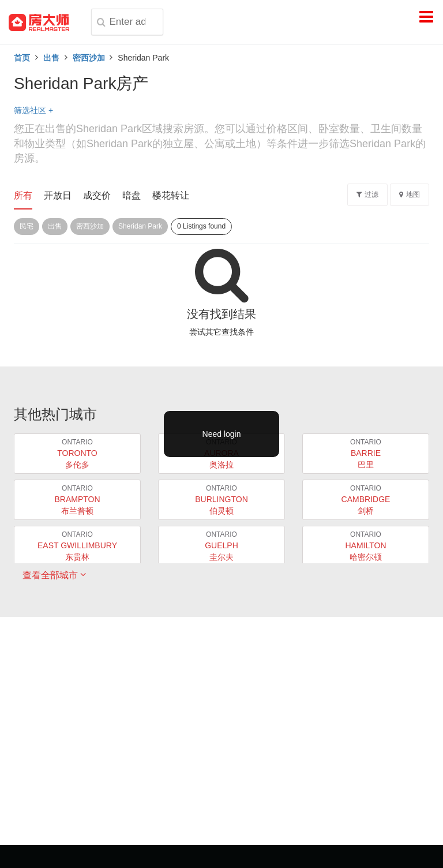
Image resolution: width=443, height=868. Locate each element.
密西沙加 (89, 58)
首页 (22, 58)
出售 (51, 58)
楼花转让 (171, 195)
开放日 (58, 195)
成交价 (97, 195)
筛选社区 (33, 110)
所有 (23, 195)
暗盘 (132, 195)
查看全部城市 (54, 575)
